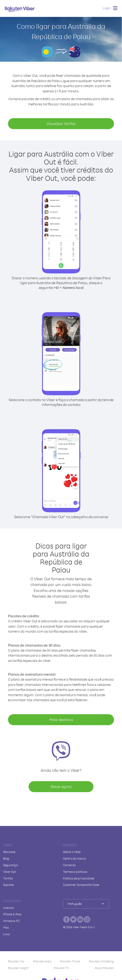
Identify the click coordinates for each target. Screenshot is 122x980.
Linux (7, 934)
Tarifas (8, 878)
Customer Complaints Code (81, 885)
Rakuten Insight (18, 968)
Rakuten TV (62, 968)
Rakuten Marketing (101, 961)
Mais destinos (61, 720)
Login (107, 8)
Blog (6, 858)
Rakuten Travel (70, 961)
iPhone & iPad (12, 914)
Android (8, 908)
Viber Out (9, 872)
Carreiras (69, 865)
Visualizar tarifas (61, 124)
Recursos (9, 852)
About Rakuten (104, 968)
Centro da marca (74, 858)
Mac (6, 927)
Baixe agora (61, 787)
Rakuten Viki (16, 961)
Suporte (8, 885)
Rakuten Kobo (42, 961)
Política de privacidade (79, 878)
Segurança (11, 865)
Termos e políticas (75, 872)
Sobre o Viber (72, 852)
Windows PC (11, 921)
